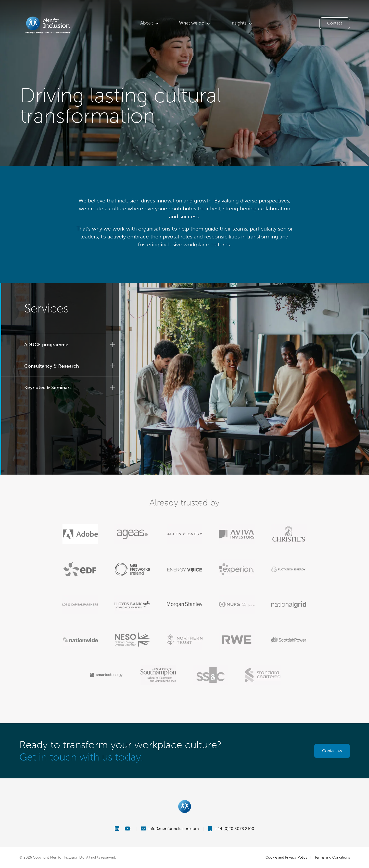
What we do (192, 23)
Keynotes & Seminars (48, 387)
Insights (239, 23)
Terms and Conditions (332, 857)
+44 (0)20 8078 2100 (231, 829)
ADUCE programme (46, 345)
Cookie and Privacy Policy (286, 857)
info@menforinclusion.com (170, 829)
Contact (335, 23)
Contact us (332, 751)
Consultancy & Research (52, 366)
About (147, 23)
